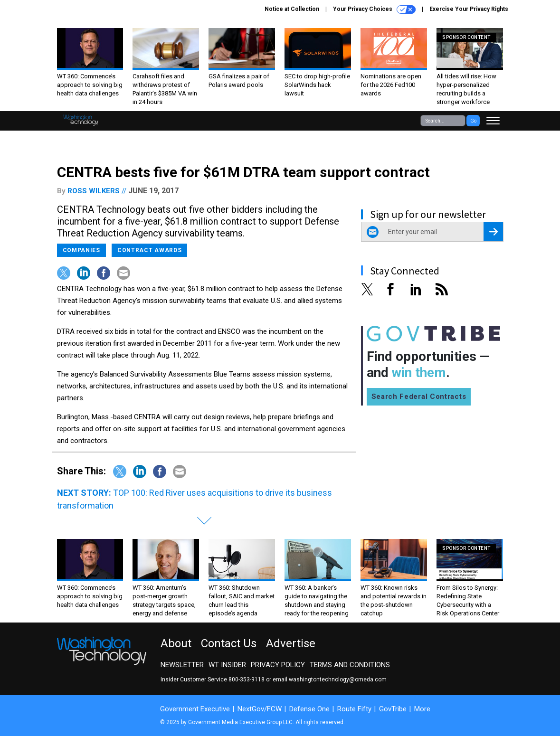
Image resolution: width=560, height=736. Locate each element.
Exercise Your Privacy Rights (469, 9)
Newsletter (182, 665)
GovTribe (393, 709)
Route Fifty (354, 709)
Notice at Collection (292, 9)
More (422, 709)
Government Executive (195, 709)
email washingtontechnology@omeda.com (330, 679)
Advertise (291, 643)
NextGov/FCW (260, 709)
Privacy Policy (278, 665)
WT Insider (227, 665)
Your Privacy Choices (374, 9)
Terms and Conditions (350, 665)
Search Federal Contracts (419, 396)
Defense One (309, 709)
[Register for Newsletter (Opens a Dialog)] (493, 232)
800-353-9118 (247, 679)
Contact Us (229, 643)
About (176, 643)
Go (473, 121)
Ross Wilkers (94, 191)
